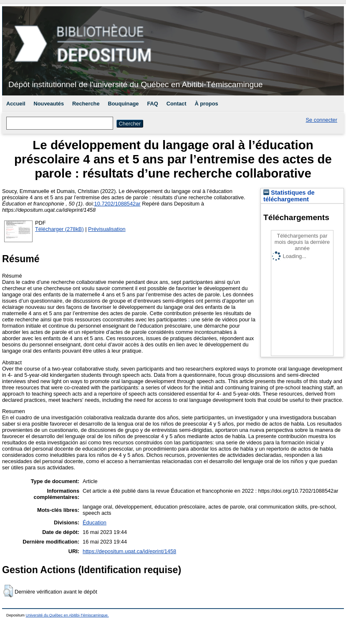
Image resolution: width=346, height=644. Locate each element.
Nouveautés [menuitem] (49, 104)
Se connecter (322, 120)
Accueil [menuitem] (16, 104)
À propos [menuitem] (206, 104)
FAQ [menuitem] (152, 104)
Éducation (95, 522)
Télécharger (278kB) (59, 229)
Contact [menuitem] (177, 104)
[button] (8, 591)
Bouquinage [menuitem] (124, 104)
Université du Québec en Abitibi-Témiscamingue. (67, 615)
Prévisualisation (107, 229)
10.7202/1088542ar (117, 204)
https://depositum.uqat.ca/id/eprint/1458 (129, 551)
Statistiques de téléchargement (289, 196)
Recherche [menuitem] (86, 104)
